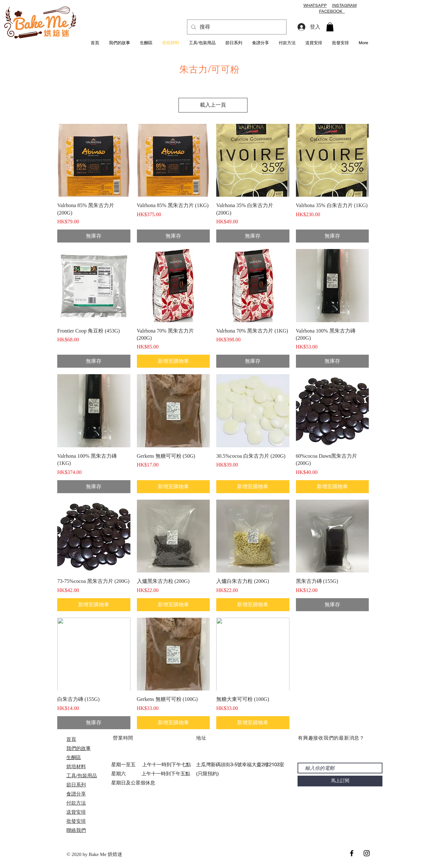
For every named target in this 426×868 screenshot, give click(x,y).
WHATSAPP (315, 5)
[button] (330, 27)
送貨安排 (76, 812)
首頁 (71, 739)
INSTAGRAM (344, 5)
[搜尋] (236, 27)
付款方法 (76, 803)
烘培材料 (76, 766)
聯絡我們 (76, 830)
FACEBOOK (332, 11)
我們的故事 (79, 748)
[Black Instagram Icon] (367, 853)
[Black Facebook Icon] (352, 853)
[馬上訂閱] (340, 781)
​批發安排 (76, 821)
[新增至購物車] (173, 361)
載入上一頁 (213, 105)
